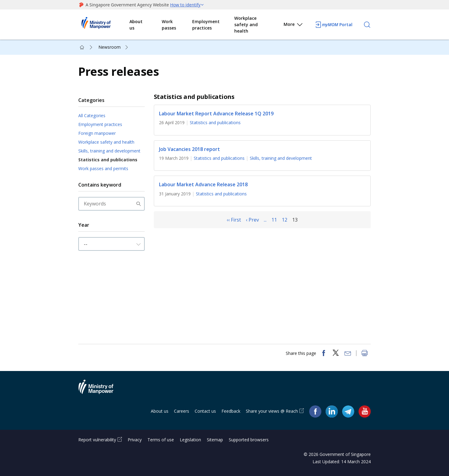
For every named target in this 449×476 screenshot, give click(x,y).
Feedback (231, 411)
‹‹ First (234, 220)
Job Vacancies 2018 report (189, 149)
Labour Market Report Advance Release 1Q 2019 (216, 114)
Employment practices (206, 25)
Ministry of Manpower (101, 390)
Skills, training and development (109, 151)
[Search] (367, 25)
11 (274, 220)
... (265, 220)
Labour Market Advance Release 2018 (203, 185)
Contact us (205, 411)
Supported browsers (249, 440)
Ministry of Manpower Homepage (104, 25)
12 (285, 220)
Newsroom (110, 47)
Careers (182, 411)
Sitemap (215, 440)
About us (136, 25)
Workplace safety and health (246, 24)
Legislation (190, 440)
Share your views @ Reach (272, 411)
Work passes (169, 25)
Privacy (135, 440)
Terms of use (161, 440)
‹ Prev (252, 220)
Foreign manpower (97, 133)
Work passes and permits (103, 168)
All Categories (92, 116)
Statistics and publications (108, 160)
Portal (334, 25)
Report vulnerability (97, 440)
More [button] (293, 25)
